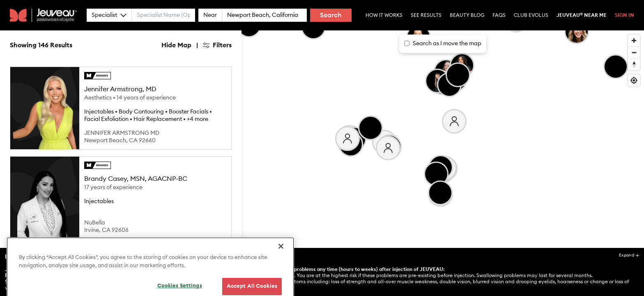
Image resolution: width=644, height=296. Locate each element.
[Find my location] (634, 80)
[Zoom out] (634, 52)
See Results (426, 15)
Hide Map (176, 45)
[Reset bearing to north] (634, 64)
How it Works (384, 15)
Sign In (624, 15)
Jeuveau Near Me (582, 15)
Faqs (499, 15)
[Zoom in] (634, 40)
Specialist (109, 15)
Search (331, 15)
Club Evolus (531, 15)
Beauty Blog (467, 15)
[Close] (281, 268)
